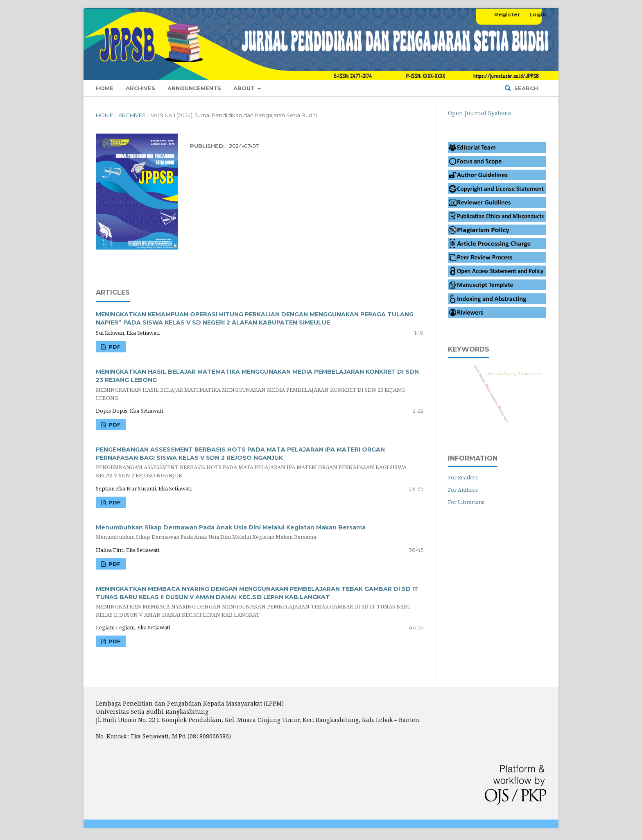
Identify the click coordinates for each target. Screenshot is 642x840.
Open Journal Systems (479, 113)
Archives (140, 88)
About (245, 88)
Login (538, 14)
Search (525, 88)
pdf (114, 347)
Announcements (194, 88)
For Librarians (466, 502)
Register (507, 14)
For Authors (463, 490)
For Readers (463, 477)
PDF (114, 425)
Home (105, 88)
